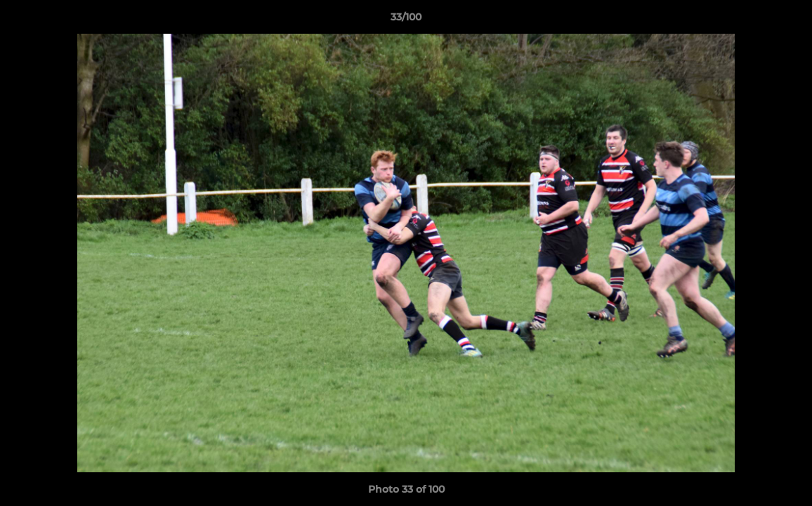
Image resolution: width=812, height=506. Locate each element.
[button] (787, 20)
